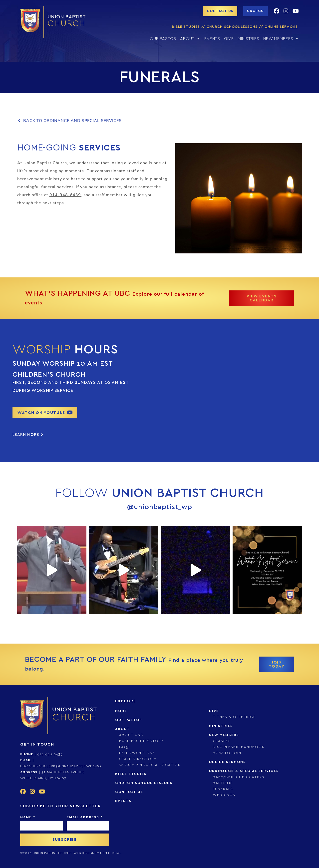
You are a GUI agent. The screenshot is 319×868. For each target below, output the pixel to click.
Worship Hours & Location (150, 765)
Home (121, 711)
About (190, 39)
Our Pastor (163, 39)
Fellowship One (137, 753)
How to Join (227, 753)
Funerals (223, 789)
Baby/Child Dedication (239, 777)
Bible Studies (186, 27)
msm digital (111, 853)
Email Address (85, 817)
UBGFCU (256, 11)
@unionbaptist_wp (160, 507)
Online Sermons (281, 27)
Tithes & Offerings (234, 717)
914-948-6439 (65, 195)
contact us (220, 11)
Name (28, 817)
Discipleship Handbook (239, 747)
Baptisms (223, 783)
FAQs (125, 747)
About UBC (131, 735)
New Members (281, 39)
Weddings (224, 795)
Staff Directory (138, 759)
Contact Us (129, 792)
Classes (222, 741)
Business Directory (142, 741)
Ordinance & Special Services (244, 771)
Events (212, 39)
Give (229, 39)
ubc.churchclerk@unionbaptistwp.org (61, 766)
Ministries (249, 39)
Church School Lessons (232, 27)
